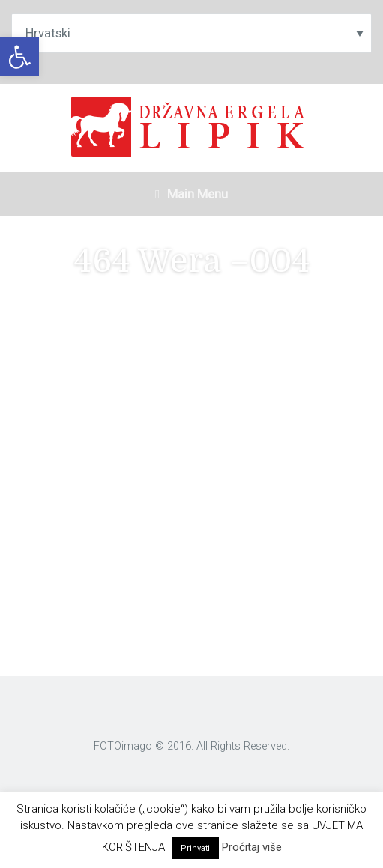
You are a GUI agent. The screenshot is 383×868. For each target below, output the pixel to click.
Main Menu (191, 194)
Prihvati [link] (195, 848)
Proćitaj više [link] (252, 847)
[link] (19, 57)
